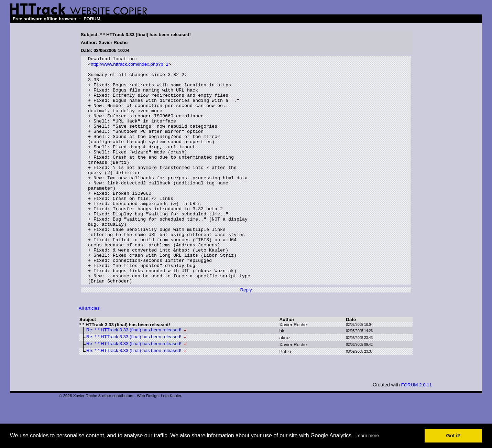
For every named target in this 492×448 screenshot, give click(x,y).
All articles (89, 353)
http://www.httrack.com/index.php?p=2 (130, 66)
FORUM (92, 19)
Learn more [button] (367, 435)
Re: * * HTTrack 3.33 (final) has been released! (134, 375)
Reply (246, 335)
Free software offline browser (45, 19)
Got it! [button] (453, 436)
